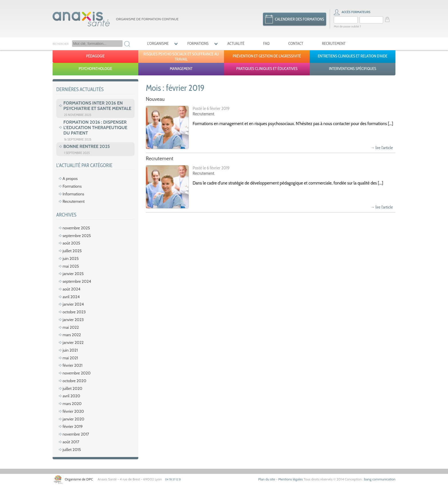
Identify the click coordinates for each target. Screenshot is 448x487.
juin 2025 (71, 258)
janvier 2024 (73, 304)
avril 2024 (71, 297)
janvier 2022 (73, 342)
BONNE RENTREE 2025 (87, 146)
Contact (296, 43)
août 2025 (71, 243)
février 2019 (73, 426)
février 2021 (73, 365)
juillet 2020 (72, 388)
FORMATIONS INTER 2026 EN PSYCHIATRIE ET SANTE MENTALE (97, 106)
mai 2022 (71, 327)
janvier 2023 (73, 320)
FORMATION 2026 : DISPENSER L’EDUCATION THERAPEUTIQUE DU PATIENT (95, 128)
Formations (198, 43)
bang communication (380, 479)
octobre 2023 (74, 312)
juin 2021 (70, 350)
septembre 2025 (77, 236)
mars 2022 (72, 335)
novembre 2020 (77, 373)
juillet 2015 (72, 450)
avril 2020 (71, 396)
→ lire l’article (382, 148)
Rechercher (61, 44)
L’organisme (158, 43)
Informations (73, 194)
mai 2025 (71, 266)
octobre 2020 (74, 381)
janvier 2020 (73, 419)
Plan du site (267, 479)
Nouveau (155, 99)
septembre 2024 (77, 281)
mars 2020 (72, 404)
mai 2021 (70, 358)
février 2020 (73, 411)
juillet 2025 (72, 251)
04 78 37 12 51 (173, 479)
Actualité (236, 43)
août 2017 (71, 442)
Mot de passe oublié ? (347, 26)
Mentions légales (291, 479)
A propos (70, 179)
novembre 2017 (76, 434)
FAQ (266, 43)
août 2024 (71, 289)
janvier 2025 (73, 274)
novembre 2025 (76, 228)
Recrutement (334, 43)
